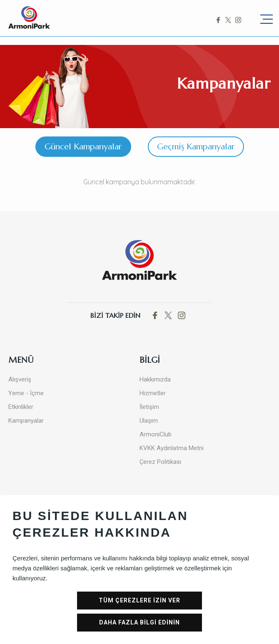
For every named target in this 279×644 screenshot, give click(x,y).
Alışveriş (20, 379)
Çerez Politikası (160, 462)
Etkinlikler (21, 407)
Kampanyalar (26, 421)
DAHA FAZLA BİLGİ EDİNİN (139, 622)
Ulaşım (149, 421)
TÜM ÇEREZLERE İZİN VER (139, 600)
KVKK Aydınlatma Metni (172, 448)
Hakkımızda (155, 379)
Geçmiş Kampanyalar (196, 147)
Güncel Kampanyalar (83, 147)
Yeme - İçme (26, 393)
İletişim (149, 407)
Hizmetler (153, 393)
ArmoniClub (156, 434)
